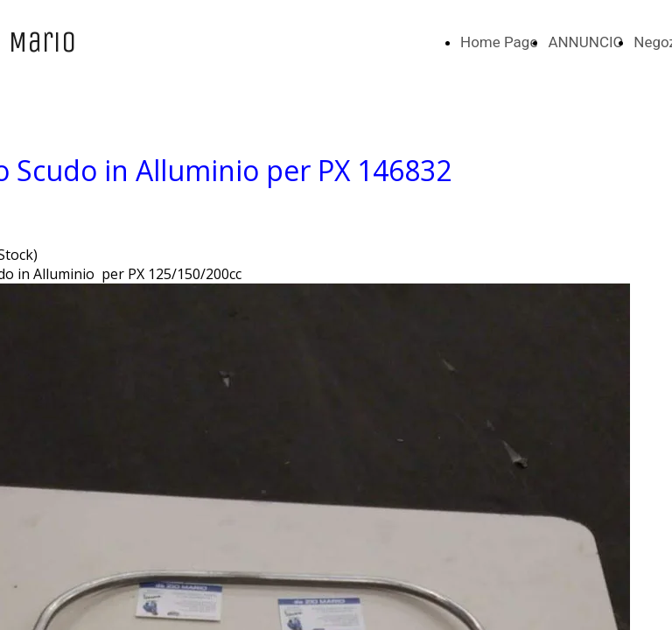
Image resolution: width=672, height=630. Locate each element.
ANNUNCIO (585, 42)
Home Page (499, 42)
